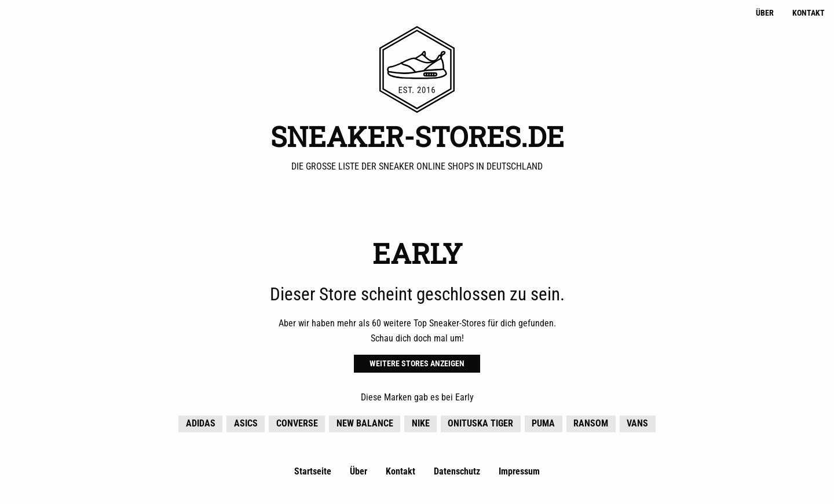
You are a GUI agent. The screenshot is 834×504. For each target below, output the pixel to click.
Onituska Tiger (480, 423)
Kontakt (809, 13)
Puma (543, 423)
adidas (201, 423)
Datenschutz (457, 471)
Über (765, 13)
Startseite (313, 471)
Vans (637, 423)
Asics (246, 423)
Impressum (519, 471)
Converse (297, 423)
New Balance (365, 423)
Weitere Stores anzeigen (417, 364)
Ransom (591, 423)
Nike (421, 423)
